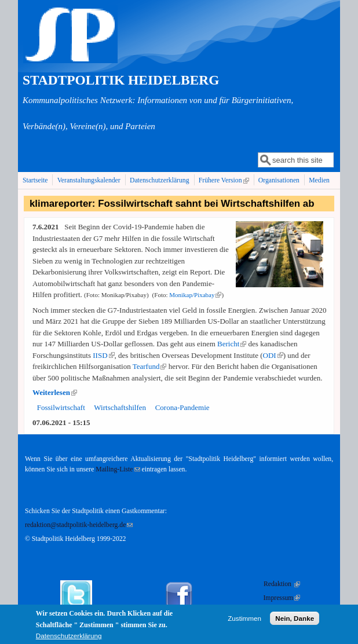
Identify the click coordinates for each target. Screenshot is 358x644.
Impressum (282, 598)
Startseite (35, 180)
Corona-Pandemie (182, 407)
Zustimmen (244, 622)
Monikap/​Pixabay (195, 295)
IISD (103, 355)
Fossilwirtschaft (61, 407)
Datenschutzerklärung (160, 180)
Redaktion (282, 584)
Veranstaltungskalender (89, 180)
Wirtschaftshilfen (120, 407)
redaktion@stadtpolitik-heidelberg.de (79, 525)
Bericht (232, 344)
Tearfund (150, 366)
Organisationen (279, 180)
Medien (319, 180)
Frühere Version (225, 180)
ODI (273, 355)
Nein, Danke (295, 622)
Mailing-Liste (118, 469)
